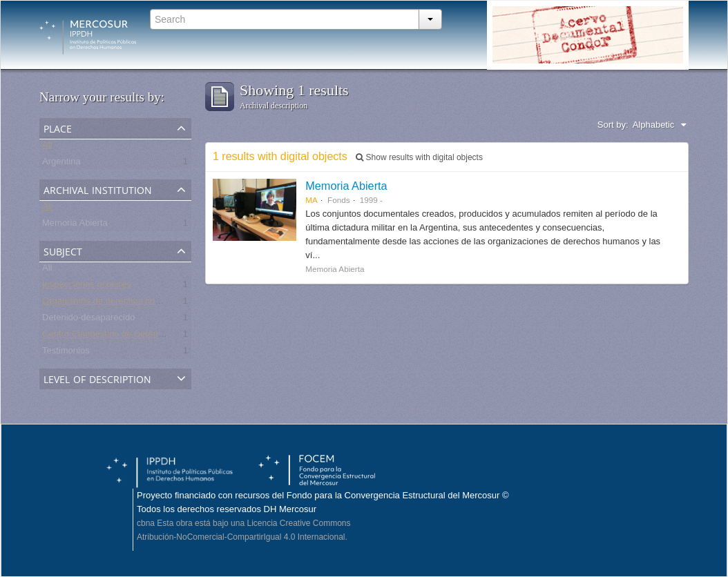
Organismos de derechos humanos (112, 303)
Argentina (61, 164)
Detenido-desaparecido (88, 320)
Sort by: (613, 125)
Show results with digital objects (419, 157)
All (47, 147)
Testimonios (66, 353)
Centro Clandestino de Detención (108, 336)
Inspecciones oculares (87, 287)
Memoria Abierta (75, 225)
